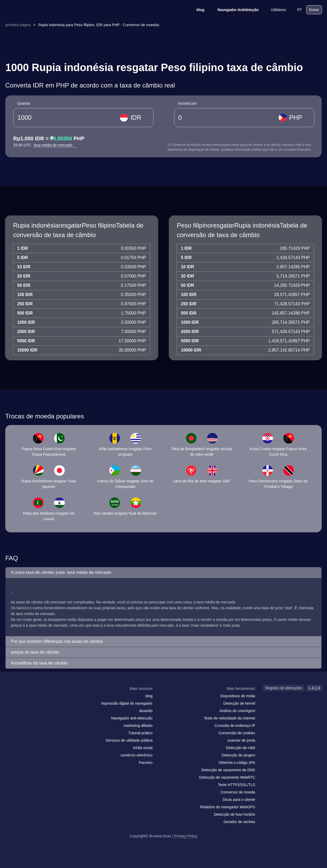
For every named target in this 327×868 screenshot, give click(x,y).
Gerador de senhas (239, 822)
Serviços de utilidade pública (129, 740)
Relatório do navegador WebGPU (228, 807)
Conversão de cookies (237, 733)
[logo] (31, 10)
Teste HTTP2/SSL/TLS (236, 785)
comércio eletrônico (136, 755)
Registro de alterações (284, 688)
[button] (163, 573)
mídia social (143, 748)
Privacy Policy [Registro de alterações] (186, 836)
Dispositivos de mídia (238, 696)
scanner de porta (241, 740)
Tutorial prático (140, 733)
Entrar (314, 10)
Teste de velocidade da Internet (230, 718)
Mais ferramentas (241, 689)
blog (197, 10)
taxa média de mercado (55, 145)
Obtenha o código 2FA (237, 763)
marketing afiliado (138, 726)
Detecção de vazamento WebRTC (227, 777)
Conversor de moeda (238, 792)
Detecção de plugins (238, 755)
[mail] (11, 699)
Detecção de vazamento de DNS (228, 770)
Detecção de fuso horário (235, 814)
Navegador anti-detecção (132, 718)
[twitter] (33, 699)
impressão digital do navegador (127, 703)
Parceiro (146, 763)
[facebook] (22, 699)
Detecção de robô (241, 748)
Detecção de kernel (239, 703)
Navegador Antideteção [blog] (235, 10)
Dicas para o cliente (239, 800)
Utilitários (275, 10)
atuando (146, 711)
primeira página (18, 25)
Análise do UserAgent (237, 711)
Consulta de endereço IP (235, 726)
